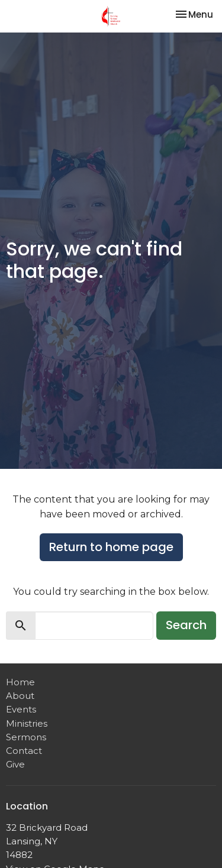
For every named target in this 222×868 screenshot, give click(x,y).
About (20, 696)
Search (186, 625)
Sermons (26, 737)
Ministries (27, 723)
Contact (24, 751)
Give (15, 764)
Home (20, 682)
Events (21, 709)
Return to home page (111, 547)
